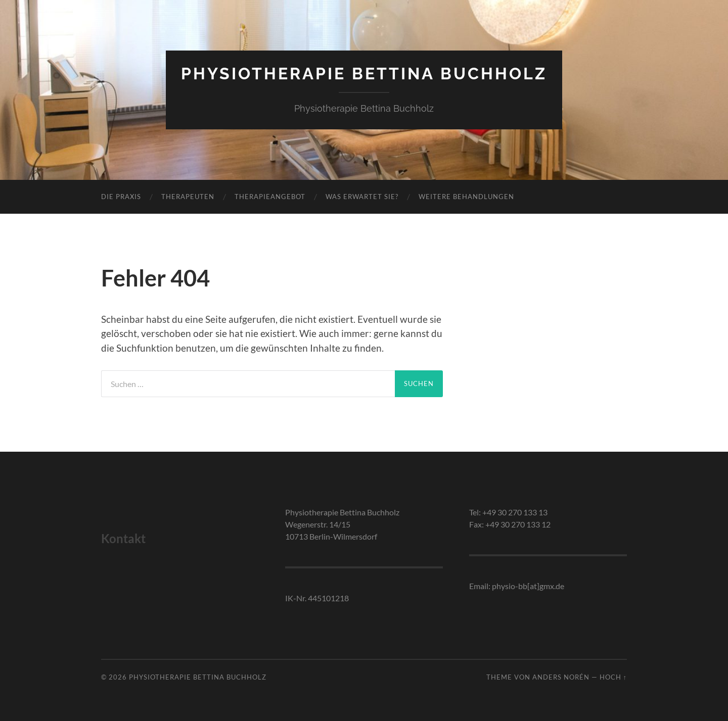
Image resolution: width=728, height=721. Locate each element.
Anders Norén (561, 677)
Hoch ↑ (613, 677)
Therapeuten (188, 197)
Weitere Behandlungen (466, 197)
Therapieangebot (270, 197)
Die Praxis (121, 197)
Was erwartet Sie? (362, 197)
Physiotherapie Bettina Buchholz (364, 74)
